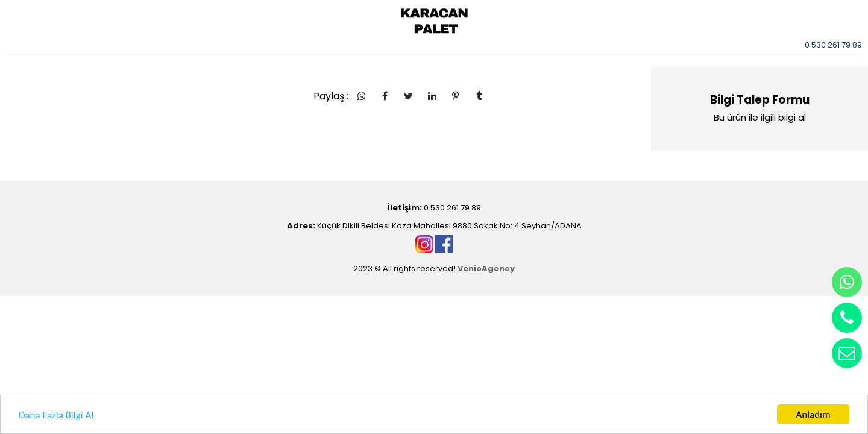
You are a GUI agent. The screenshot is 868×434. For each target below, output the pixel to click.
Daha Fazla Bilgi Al (56, 415)
